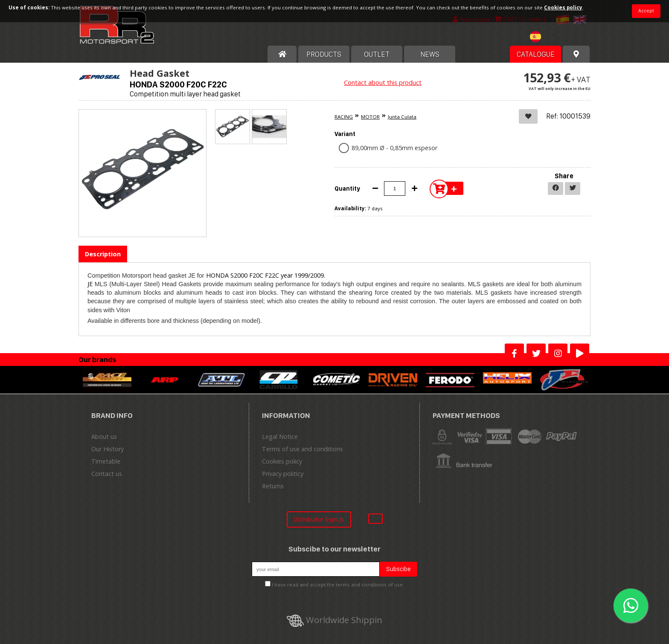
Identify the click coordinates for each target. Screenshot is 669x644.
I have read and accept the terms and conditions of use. (338, 585)
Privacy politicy (283, 474)
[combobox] (546, 38)
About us (104, 437)
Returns (273, 486)
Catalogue (536, 54)
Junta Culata (402, 117)
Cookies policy (282, 461)
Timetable (106, 461)
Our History (108, 449)
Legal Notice (280, 437)
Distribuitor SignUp (319, 519)
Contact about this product (383, 83)
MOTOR (370, 117)
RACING (344, 117)
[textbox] (546, 37)
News (430, 54)
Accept (646, 11)
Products (324, 54)
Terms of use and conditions (303, 449)
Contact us (107, 474)
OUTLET (377, 54)
